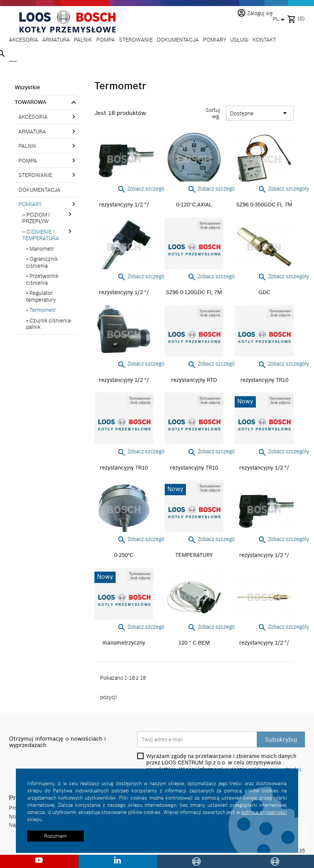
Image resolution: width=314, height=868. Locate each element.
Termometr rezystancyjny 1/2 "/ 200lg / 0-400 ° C (124, 380)
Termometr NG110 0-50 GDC (264, 289)
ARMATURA (56, 40)
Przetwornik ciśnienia (42, 279)
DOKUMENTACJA (178, 40)
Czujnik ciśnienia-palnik (49, 324)
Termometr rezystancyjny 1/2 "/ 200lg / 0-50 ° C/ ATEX (264, 643)
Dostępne (260, 113)
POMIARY (214, 40)
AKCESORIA (24, 40)
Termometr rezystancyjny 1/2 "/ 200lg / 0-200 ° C (124, 292)
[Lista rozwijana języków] (280, 19)
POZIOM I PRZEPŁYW (36, 218)
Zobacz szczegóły (143, 188)
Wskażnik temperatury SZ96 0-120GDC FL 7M (194, 289)
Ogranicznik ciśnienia (42, 262)
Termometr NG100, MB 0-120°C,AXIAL (194, 201)
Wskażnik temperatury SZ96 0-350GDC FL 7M (264, 201)
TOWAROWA (30, 102)
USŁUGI (239, 40)
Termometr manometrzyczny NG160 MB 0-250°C (124, 643)
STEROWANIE (136, 40)
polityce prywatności (264, 812)
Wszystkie (27, 87)
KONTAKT (265, 40)
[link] (76, 103)
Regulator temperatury (41, 296)
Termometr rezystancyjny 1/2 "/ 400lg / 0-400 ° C (264, 555)
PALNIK (83, 40)
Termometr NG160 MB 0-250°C (124, 552)
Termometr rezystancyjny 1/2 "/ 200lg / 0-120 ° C (264, 467)
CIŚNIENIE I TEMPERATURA (41, 235)
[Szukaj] (13, 54)
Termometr (43, 310)
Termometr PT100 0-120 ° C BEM (194, 640)
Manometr (42, 249)
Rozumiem (56, 836)
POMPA (106, 40)
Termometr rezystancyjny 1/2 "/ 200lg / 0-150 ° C (124, 205)
